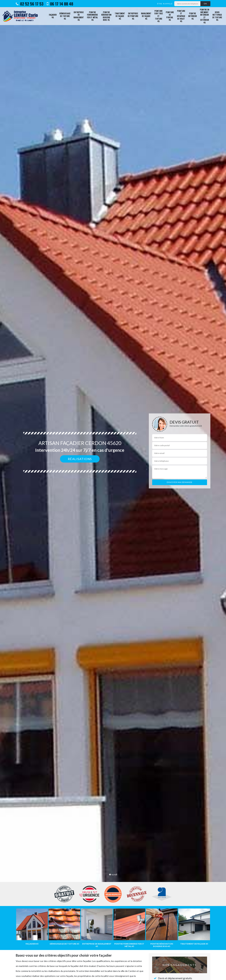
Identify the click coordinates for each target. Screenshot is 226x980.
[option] (113, 490)
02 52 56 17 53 (30, 4)
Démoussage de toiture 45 (65, 16)
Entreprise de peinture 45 (133, 16)
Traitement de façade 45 (120, 16)
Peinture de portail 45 (170, 16)
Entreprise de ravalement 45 (79, 16)
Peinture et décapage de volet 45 (181, 16)
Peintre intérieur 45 (192, 16)
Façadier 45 (53, 16)
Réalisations (80, 459)
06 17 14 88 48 (60, 4)
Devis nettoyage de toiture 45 (217, 16)
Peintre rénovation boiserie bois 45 (106, 16)
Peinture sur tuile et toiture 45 (159, 16)
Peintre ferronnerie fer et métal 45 (92, 16)
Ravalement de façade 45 (146, 16)
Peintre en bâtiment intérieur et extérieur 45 (205, 16)
